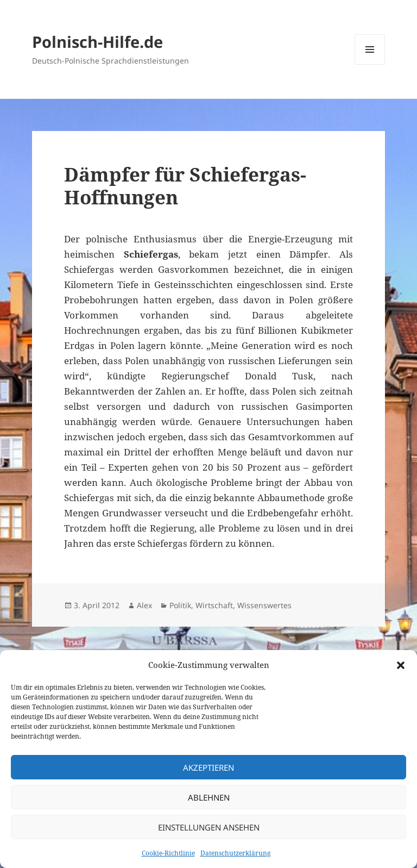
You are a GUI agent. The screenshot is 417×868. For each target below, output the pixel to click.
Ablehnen (209, 797)
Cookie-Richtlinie (168, 853)
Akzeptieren (208, 767)
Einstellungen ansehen (209, 827)
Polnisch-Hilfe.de (97, 42)
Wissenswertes (264, 605)
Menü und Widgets (370, 64)
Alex (144, 605)
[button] (401, 665)
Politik (180, 605)
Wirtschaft (214, 605)
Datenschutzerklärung (235, 853)
